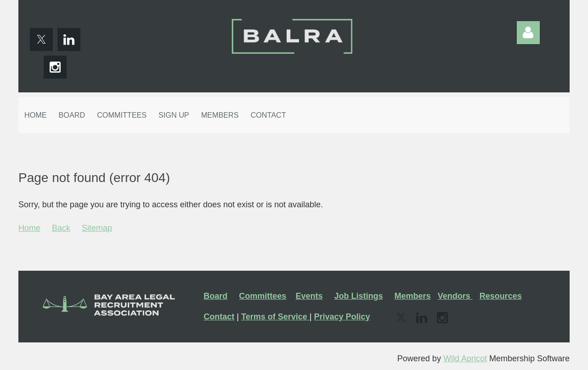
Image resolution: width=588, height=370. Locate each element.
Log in (528, 33)
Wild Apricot (465, 359)
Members (413, 296)
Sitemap (97, 228)
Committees (263, 296)
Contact (219, 317)
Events (309, 296)
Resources (501, 296)
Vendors (455, 296)
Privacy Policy (342, 317)
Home (29, 228)
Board (215, 296)
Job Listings (358, 296)
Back (61, 228)
